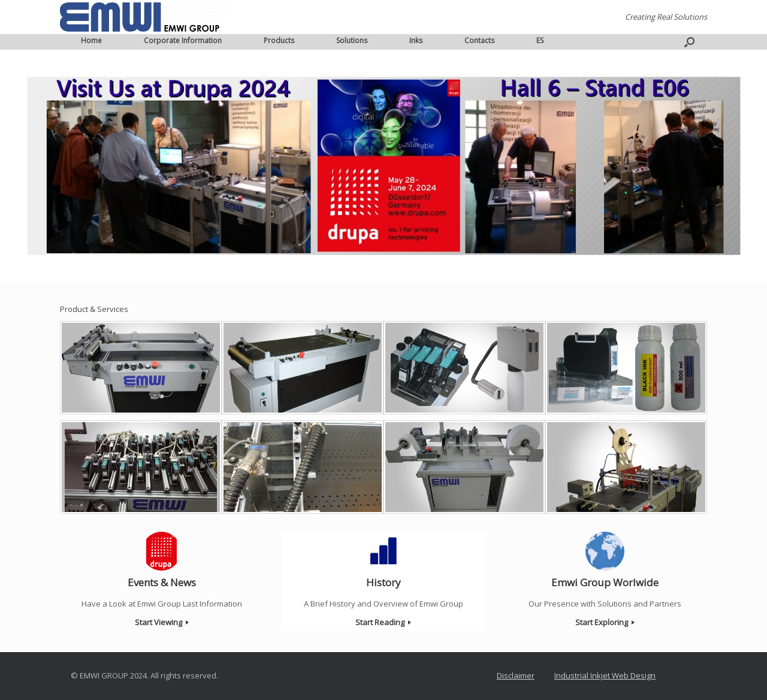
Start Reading (383, 622)
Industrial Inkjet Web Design (605, 675)
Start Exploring (605, 622)
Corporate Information (183, 40)
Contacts (479, 40)
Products (279, 40)
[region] (383, 166)
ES (540, 40)
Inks (416, 40)
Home (91, 40)
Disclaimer (516, 675)
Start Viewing (162, 622)
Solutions (352, 40)
